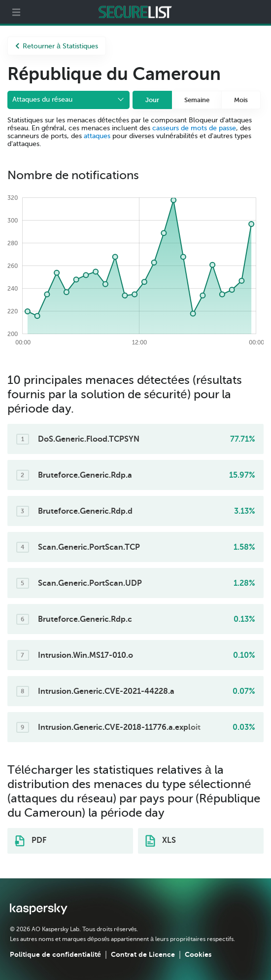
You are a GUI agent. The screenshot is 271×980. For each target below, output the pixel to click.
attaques (97, 136)
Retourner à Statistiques (57, 46)
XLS (161, 841)
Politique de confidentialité (55, 954)
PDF (31, 841)
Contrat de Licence (143, 954)
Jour (152, 100)
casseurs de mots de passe (194, 128)
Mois (241, 100)
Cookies (198, 954)
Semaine (197, 100)
